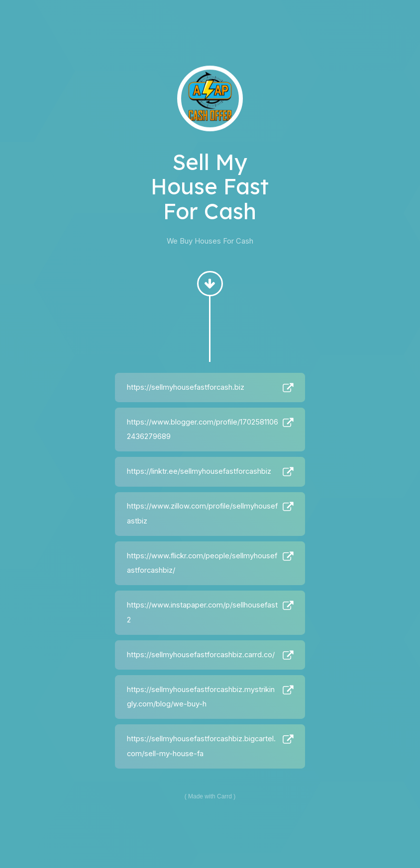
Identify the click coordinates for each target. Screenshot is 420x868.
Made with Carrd (210, 796)
